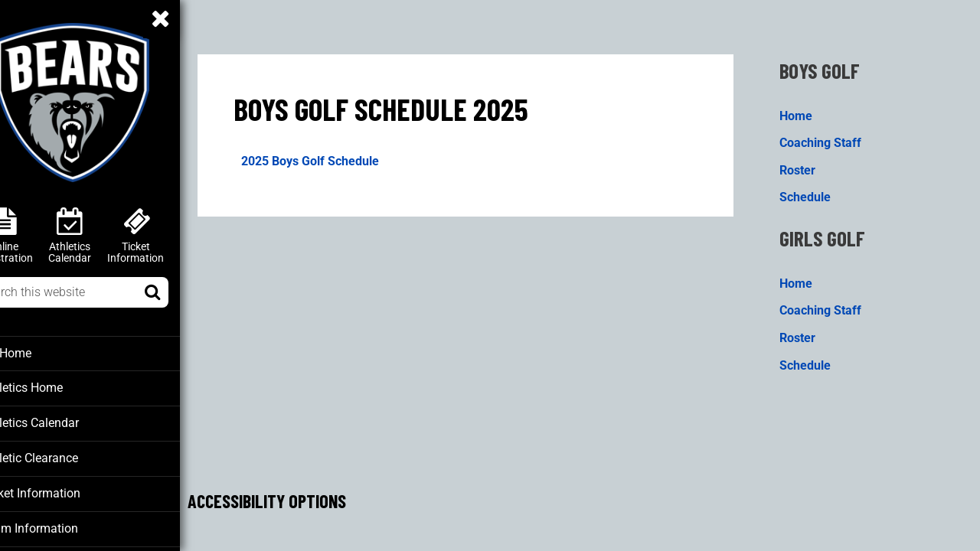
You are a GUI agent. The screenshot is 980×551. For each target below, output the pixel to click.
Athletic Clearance (62, 456)
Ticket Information (63, 491)
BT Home (39, 353)
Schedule (816, 192)
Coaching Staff (831, 137)
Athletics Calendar (62, 422)
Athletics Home (56, 387)
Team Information (61, 525)
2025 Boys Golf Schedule (343, 156)
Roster (808, 165)
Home (807, 110)
